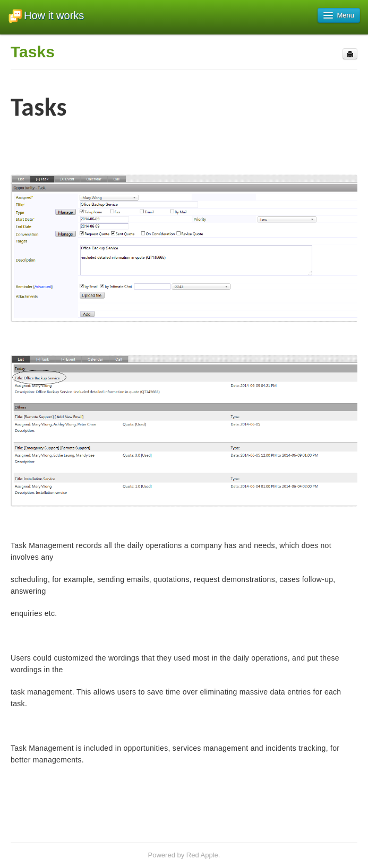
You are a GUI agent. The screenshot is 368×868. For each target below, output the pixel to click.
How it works (46, 16)
